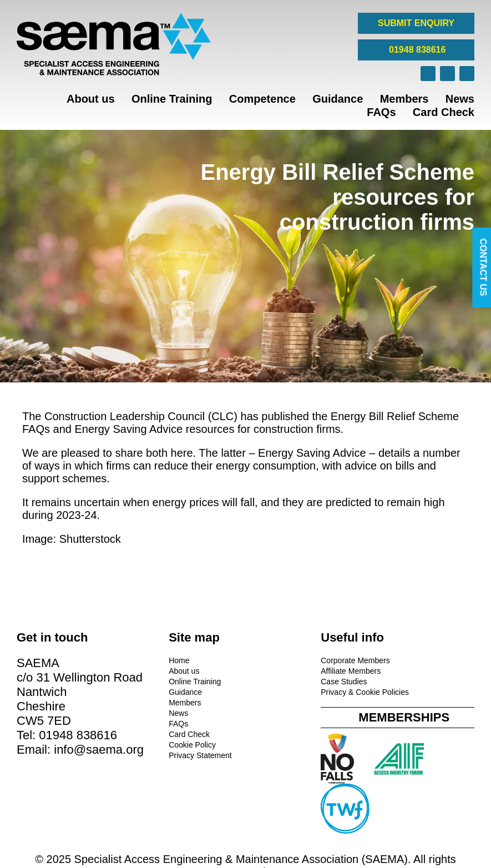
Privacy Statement (165, 754)
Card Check (444, 112)
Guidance (338, 99)
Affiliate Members (280, 669)
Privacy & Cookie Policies (294, 690)
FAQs (381, 112)
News (460, 99)
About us (91, 99)
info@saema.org (62, 777)
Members (404, 99)
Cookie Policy (157, 743)
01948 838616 (416, 50)
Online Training (172, 99)
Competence (262, 99)
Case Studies (273, 680)
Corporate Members (285, 659)
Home (143, 659)
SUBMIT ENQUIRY (416, 23)
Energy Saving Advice (130, 429)
